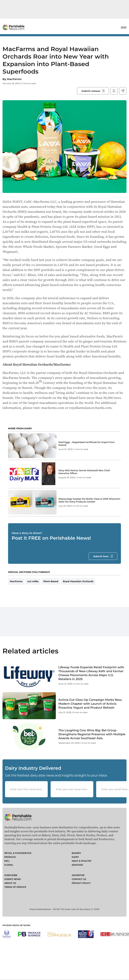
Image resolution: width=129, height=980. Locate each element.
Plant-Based (51, 589)
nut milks (33, 589)
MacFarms (14, 79)
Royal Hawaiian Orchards (78, 589)
